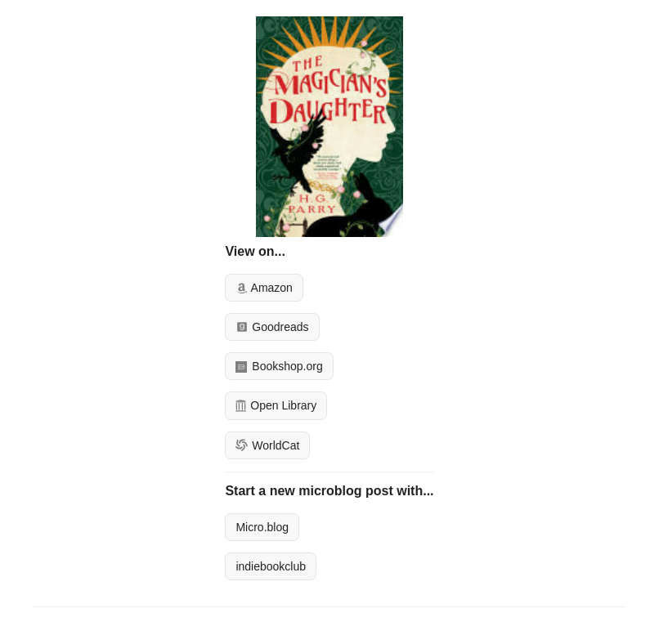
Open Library (276, 405)
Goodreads (272, 327)
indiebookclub (271, 566)
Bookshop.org (279, 366)
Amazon (264, 288)
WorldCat (267, 445)
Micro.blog (262, 527)
